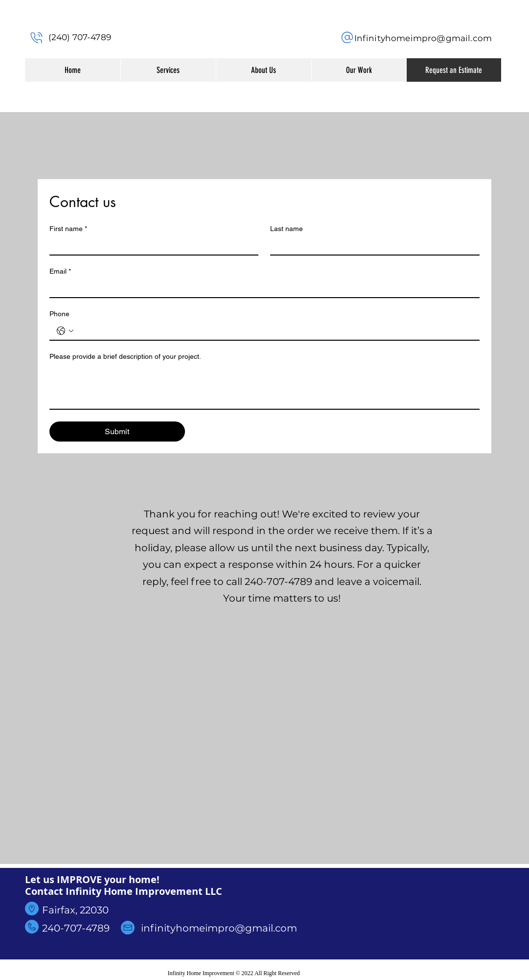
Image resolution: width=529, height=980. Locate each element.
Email (60, 271)
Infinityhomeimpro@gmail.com (423, 38)
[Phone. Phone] (274, 331)
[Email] (262, 288)
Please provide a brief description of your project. (125, 356)
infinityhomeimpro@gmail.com (219, 928)
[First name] (151, 246)
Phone (59, 314)
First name (68, 229)
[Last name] (372, 246)
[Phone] (37, 38)
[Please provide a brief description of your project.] (264, 387)
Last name (287, 229)
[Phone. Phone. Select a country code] (65, 331)
